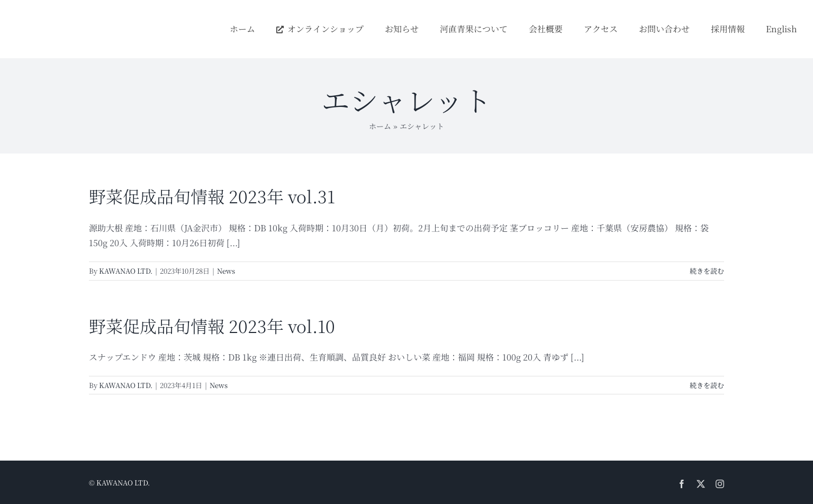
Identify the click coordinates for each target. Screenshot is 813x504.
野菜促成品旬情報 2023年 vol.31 (212, 196)
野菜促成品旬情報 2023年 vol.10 (212, 326)
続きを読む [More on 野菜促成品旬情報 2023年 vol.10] (707, 385)
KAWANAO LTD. (126, 271)
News (226, 271)
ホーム (380, 126)
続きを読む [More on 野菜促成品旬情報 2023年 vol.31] (707, 271)
